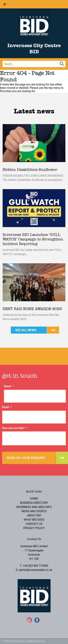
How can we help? (15, 428)
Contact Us (34, 524)
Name (9, 386)
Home (34, 499)
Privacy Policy (34, 528)
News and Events (34, 511)
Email (7, 407)
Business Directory (34, 503)
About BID (34, 515)
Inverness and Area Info (34, 507)
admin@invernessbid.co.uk (36, 570)
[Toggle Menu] (5, 4)
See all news (26, 330)
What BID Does (34, 520)
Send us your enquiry (26, 458)
